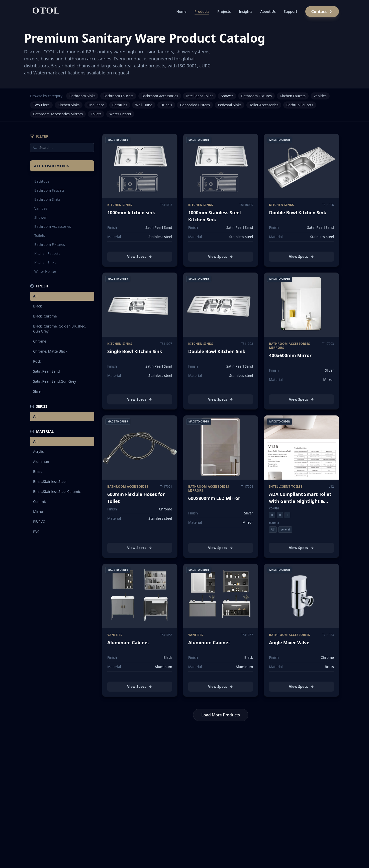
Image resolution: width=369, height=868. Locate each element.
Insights (246, 11)
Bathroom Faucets (118, 96)
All (35, 296)
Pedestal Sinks (230, 105)
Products (202, 12)
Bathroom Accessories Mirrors (58, 114)
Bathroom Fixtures (256, 96)
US (273, 529)
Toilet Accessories (264, 105)
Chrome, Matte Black (50, 351)
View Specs (140, 256)
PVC (36, 532)
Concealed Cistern (195, 105)
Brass (38, 471)
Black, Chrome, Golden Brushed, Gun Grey (60, 329)
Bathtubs (120, 105)
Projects (224, 11)
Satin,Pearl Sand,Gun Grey (55, 381)
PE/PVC (39, 522)
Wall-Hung (144, 105)
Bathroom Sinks (82, 96)
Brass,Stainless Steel (50, 481)
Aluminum (42, 461)
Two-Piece (41, 105)
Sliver (38, 391)
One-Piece (96, 105)
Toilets (96, 114)
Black (37, 306)
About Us (268, 11)
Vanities (320, 96)
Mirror (38, 512)
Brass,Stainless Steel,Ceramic (57, 492)
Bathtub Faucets (300, 105)
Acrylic (38, 451)
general (285, 529)
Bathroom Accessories (160, 96)
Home (181, 11)
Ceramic (40, 502)
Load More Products (221, 715)
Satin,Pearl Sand (47, 371)
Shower (227, 96)
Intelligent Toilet (199, 96)
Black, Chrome (45, 316)
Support (291, 11)
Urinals (166, 105)
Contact (322, 12)
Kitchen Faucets (293, 96)
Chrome (40, 341)
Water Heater (120, 114)
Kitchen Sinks (69, 105)
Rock (37, 361)
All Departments (52, 166)
